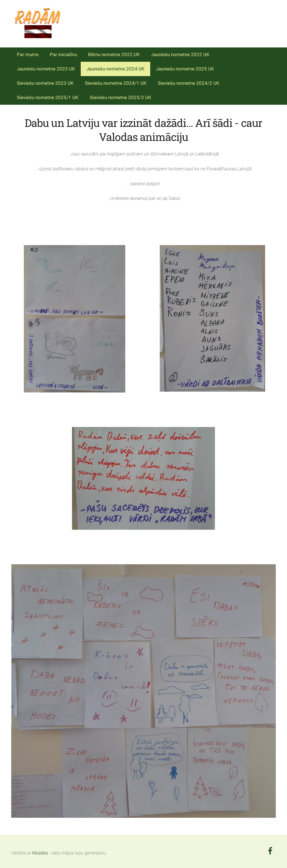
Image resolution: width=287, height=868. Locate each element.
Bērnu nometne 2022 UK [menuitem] (114, 54)
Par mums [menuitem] (28, 54)
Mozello (40, 853)
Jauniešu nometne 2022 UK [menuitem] (180, 54)
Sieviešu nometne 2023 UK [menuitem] (45, 83)
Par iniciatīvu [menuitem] (63, 54)
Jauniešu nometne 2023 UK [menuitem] (46, 69)
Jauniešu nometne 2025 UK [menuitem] (185, 69)
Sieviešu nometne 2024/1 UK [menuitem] (116, 83)
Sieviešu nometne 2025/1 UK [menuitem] (48, 97)
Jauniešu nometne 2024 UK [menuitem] (115, 69)
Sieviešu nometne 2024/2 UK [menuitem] (189, 83)
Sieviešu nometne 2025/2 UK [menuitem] (121, 97)
